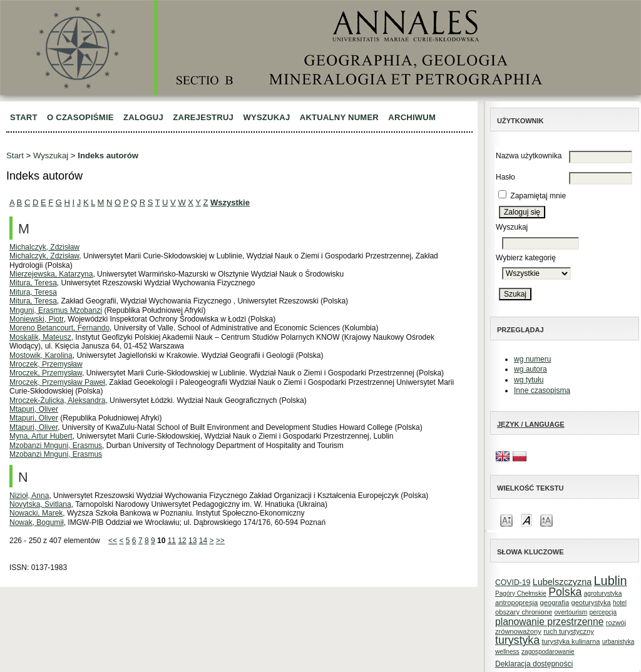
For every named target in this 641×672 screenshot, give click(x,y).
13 (192, 541)
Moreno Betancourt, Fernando (59, 328)
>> (220, 541)
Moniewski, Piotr (37, 319)
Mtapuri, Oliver (34, 409)
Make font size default (526, 520)
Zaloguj (143, 117)
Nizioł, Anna (29, 496)
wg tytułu (529, 380)
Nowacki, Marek (36, 513)
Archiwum (412, 117)
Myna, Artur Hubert (41, 436)
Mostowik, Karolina (41, 355)
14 (203, 541)
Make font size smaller (506, 520)
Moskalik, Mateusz (40, 337)
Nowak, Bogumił (37, 522)
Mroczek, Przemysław (46, 364)
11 (172, 541)
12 (182, 541)
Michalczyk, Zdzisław (44, 247)
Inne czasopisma (542, 390)
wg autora (531, 369)
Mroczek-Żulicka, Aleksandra (57, 400)
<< (113, 541)
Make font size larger (546, 520)
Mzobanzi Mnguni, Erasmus (56, 445)
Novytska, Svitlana (40, 504)
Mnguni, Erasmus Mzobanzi (56, 310)
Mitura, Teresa (33, 283)
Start (24, 117)
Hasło (505, 177)
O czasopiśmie (80, 117)
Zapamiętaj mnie (538, 196)
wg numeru (532, 359)
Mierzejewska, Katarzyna (51, 274)
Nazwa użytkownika (529, 156)
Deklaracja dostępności (534, 664)
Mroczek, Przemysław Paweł (57, 382)
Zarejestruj (203, 117)
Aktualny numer (339, 117)
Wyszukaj (266, 117)
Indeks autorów (108, 155)
